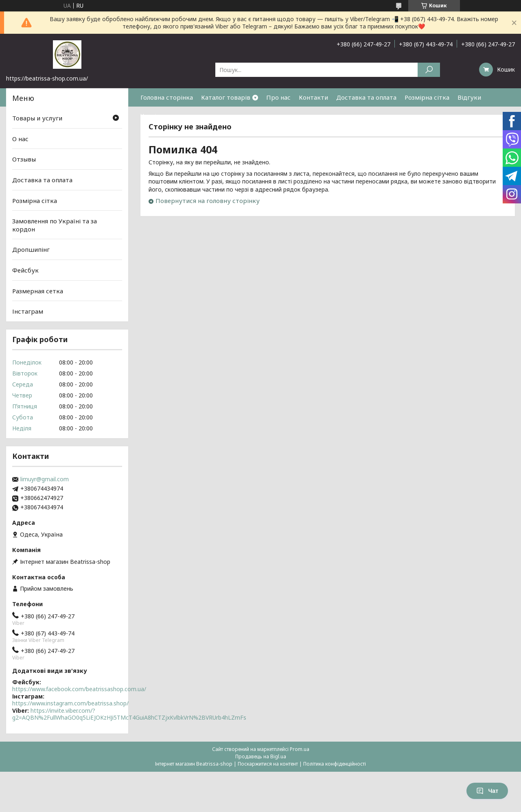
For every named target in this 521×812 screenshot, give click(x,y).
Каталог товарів (226, 97)
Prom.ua (300, 749)
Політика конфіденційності (335, 764)
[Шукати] (429, 70)
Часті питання (162, 116)
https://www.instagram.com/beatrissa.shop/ (70, 703)
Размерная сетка (38, 291)
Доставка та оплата (366, 97)
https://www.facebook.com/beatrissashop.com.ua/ (79, 689)
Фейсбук (25, 270)
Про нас (278, 97)
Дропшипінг (31, 249)
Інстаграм (28, 311)
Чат (487, 791)
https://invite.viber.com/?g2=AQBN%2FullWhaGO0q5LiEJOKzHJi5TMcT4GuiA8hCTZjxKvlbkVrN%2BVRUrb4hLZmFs (129, 714)
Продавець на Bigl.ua (261, 756)
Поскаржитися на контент (268, 764)
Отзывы (24, 159)
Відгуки (469, 97)
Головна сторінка (167, 97)
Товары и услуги (37, 118)
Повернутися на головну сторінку (208, 201)
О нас (20, 139)
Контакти (313, 97)
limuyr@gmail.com (45, 479)
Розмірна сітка (427, 97)
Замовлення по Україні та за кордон (55, 225)
